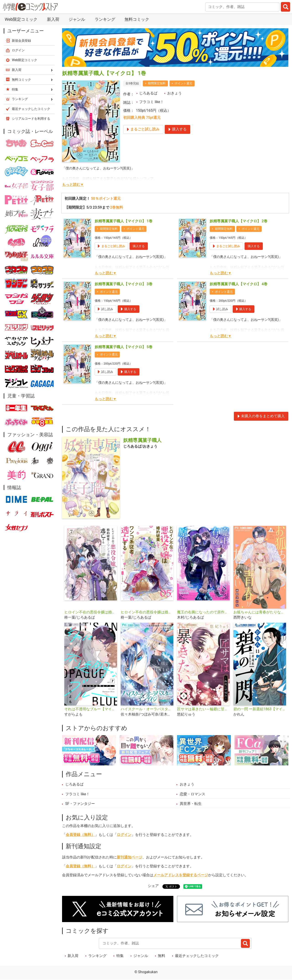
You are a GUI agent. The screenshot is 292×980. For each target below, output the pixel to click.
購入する (139, 246)
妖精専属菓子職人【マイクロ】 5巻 (124, 347)
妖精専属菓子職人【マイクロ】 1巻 (124, 221)
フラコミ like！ (151, 102)
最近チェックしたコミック (197, 956)
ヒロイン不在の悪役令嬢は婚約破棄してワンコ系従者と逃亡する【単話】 (147, 612)
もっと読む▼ (73, 185)
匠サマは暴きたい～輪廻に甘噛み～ (203, 709)
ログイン (124, 835)
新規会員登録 (21, 41)
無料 (162, 956)
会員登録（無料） (80, 835)
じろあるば (148, 93)
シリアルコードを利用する (31, 119)
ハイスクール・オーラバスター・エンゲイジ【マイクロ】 (147, 709)
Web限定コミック (21, 19)
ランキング (105, 19)
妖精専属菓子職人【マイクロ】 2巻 (239, 221)
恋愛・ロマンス (193, 794)
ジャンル (77, 19)
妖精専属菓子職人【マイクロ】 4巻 (239, 284)
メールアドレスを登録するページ (181, 875)
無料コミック (137, 19)
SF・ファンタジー (80, 804)
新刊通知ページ (130, 857)
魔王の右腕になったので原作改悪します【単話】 (203, 612)
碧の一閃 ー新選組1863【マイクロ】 (260, 709)
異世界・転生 (191, 804)
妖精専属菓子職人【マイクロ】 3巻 (124, 284)
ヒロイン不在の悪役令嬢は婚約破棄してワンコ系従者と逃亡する (91, 612)
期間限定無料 (157, 83)
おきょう (175, 93)
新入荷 (53, 19)
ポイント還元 (183, 83)
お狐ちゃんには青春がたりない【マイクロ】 (260, 612)
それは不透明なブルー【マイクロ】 (91, 709)
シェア (153, 886)
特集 (120, 956)
